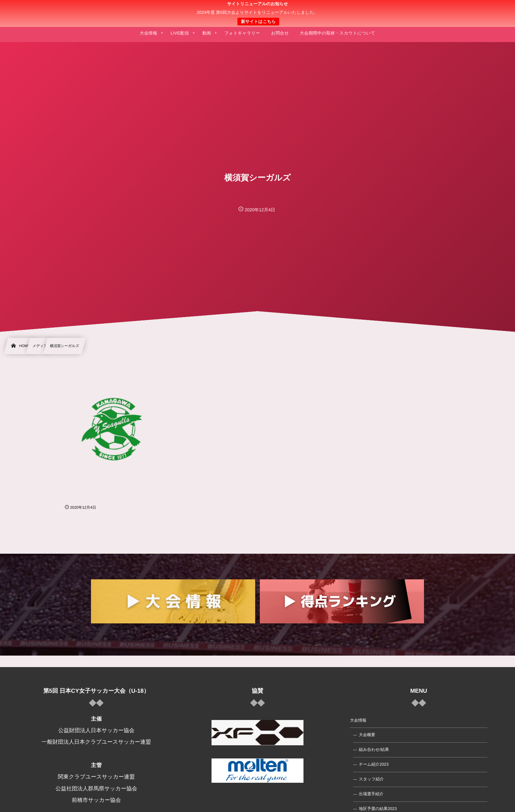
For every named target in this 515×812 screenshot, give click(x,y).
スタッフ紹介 (371, 779)
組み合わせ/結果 (374, 750)
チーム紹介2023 (374, 764)
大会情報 (358, 720)
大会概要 (367, 735)
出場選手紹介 (371, 794)
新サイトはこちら (258, 22)
